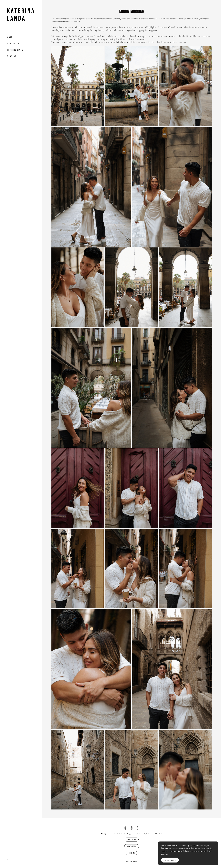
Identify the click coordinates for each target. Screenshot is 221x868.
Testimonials (15, 50)
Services (13, 56)
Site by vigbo (132, 861)
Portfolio (13, 44)
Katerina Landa (21, 15)
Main (10, 37)
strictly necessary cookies (186, 846)
